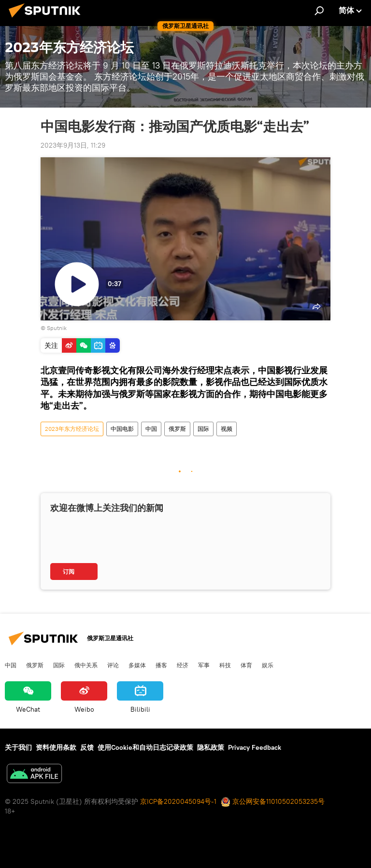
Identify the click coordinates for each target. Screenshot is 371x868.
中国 (151, 429)
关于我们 (18, 747)
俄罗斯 (177, 429)
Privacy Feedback (255, 747)
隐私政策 (211, 747)
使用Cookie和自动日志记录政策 (145, 747)
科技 (225, 665)
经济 (183, 665)
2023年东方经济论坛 (72, 429)
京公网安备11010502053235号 (273, 801)
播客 (161, 665)
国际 (203, 429)
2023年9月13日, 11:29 (73, 145)
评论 (113, 665)
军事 (204, 665)
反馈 (87, 747)
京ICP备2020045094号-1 (178, 801)
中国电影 (122, 429)
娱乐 (268, 665)
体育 (246, 665)
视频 (227, 429)
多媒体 (137, 665)
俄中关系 (86, 665)
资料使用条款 (56, 747)
